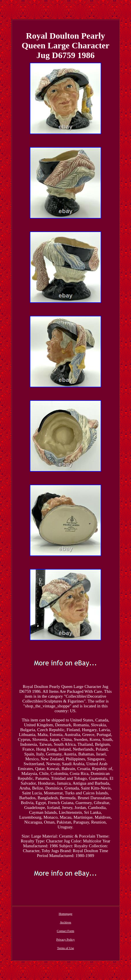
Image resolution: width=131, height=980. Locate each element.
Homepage (65, 914)
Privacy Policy (65, 939)
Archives (65, 922)
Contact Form (66, 931)
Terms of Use (65, 948)
